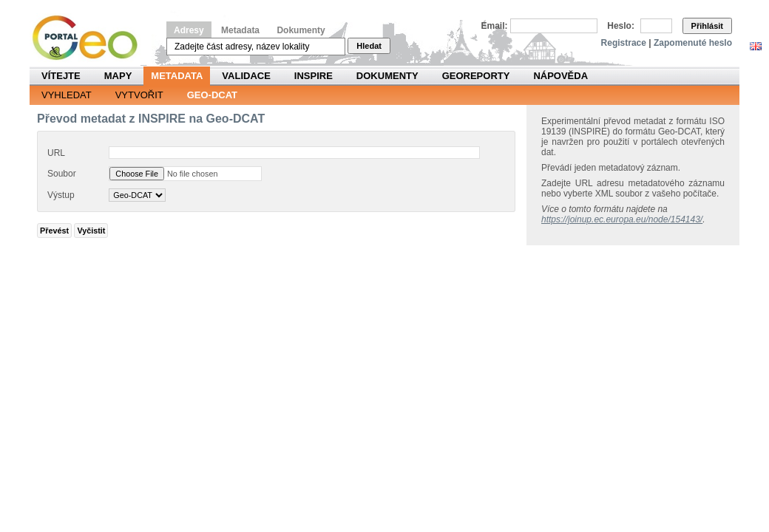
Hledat (369, 46)
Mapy (118, 76)
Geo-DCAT (212, 95)
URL (56, 153)
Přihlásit (707, 26)
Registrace (624, 43)
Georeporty (476, 76)
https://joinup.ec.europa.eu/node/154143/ (622, 219)
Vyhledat (67, 95)
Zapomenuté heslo (693, 43)
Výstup (61, 195)
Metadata (240, 30)
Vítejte (61, 76)
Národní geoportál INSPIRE (91, 38)
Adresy (189, 30)
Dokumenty (301, 30)
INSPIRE (314, 76)
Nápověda (560, 76)
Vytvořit (139, 95)
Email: (495, 26)
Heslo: (621, 26)
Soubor (62, 174)
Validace (246, 76)
